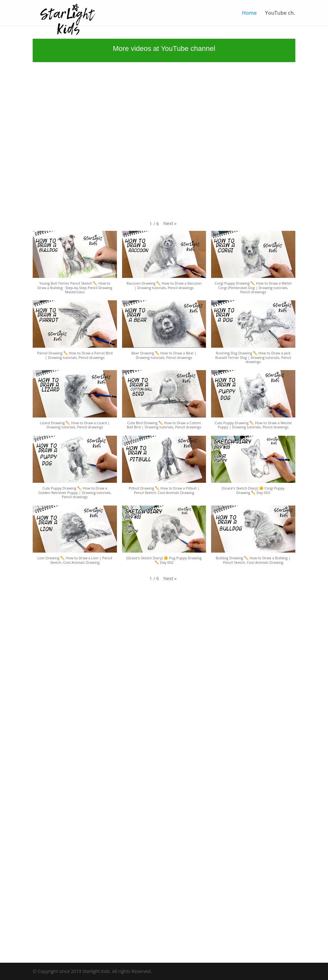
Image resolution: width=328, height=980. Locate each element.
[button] (170, 223)
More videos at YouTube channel (164, 49)
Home (249, 13)
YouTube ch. (280, 13)
